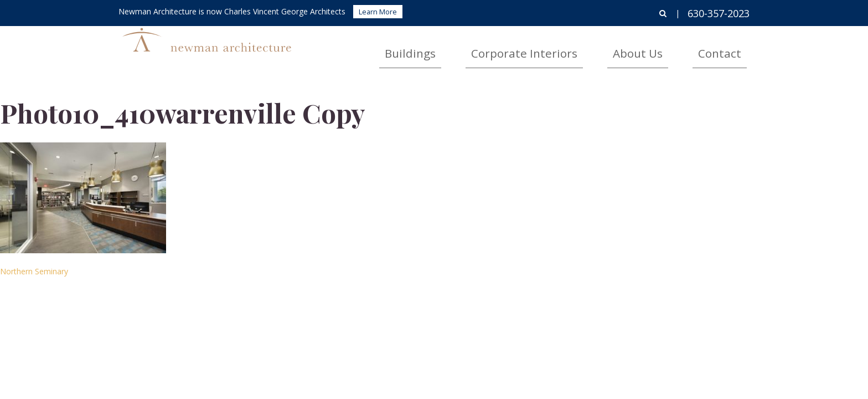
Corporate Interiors (590, 47)
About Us (673, 47)
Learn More (378, 12)
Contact (731, 47)
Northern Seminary (34, 271)
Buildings (507, 47)
